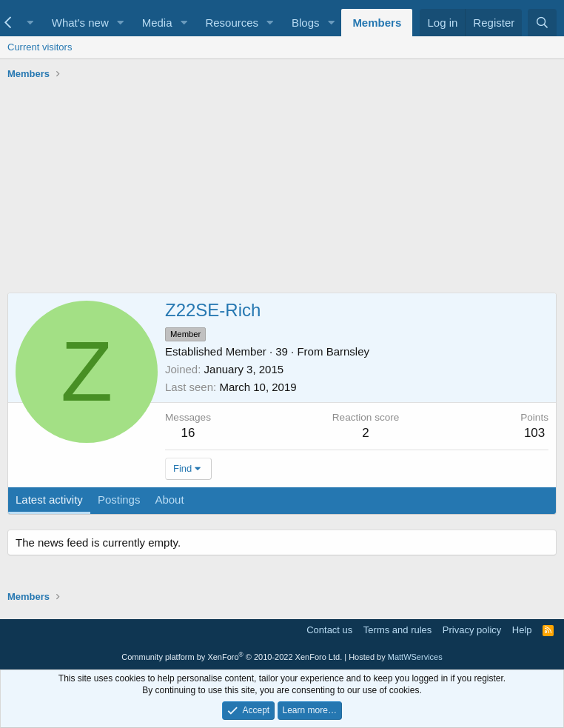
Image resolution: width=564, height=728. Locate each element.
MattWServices (415, 657)
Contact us (329, 630)
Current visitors (40, 47)
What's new (80, 23)
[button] (30, 23)
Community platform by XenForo (232, 657)
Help (522, 630)
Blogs (306, 23)
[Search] (542, 23)
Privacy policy (472, 630)
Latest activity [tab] (49, 500)
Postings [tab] (119, 500)
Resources (232, 23)
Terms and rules (397, 630)
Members (377, 23)
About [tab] (169, 500)
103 (534, 433)
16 (188, 433)
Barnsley (348, 351)
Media (157, 23)
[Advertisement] (282, 189)
